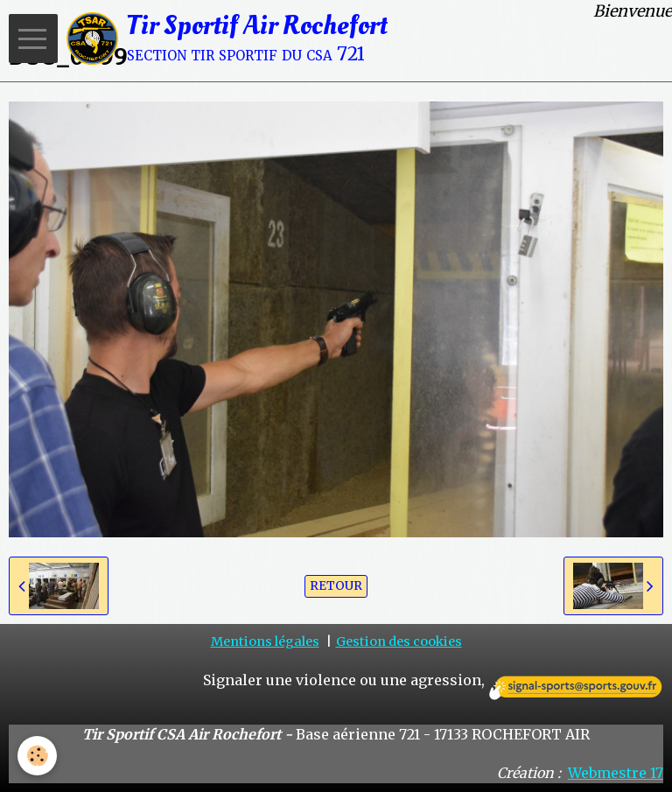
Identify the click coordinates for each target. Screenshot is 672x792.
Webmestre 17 (616, 773)
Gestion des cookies (399, 641)
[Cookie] (37, 756)
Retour (336, 586)
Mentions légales (265, 641)
